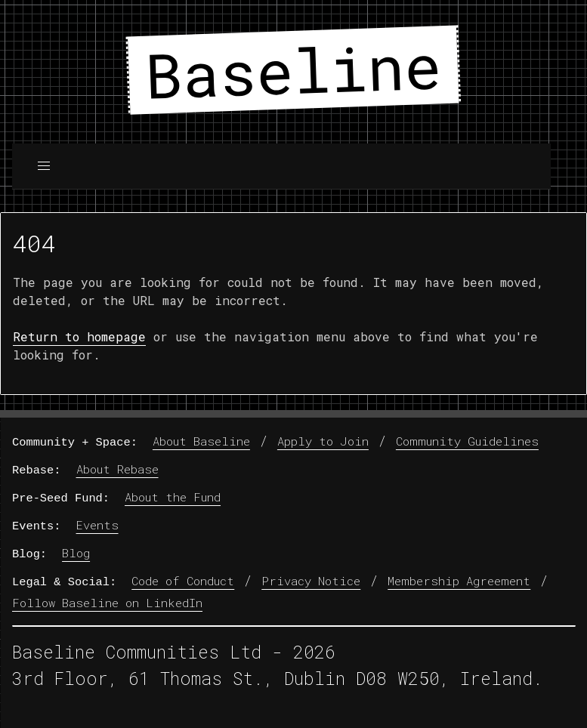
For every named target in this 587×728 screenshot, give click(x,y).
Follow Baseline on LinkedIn (107, 602)
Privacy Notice (311, 580)
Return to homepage (79, 336)
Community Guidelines (467, 441)
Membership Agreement (459, 580)
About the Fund (173, 497)
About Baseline (201, 441)
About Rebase (117, 469)
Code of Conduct (183, 580)
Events (97, 524)
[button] (44, 166)
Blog (76, 552)
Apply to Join (323, 441)
